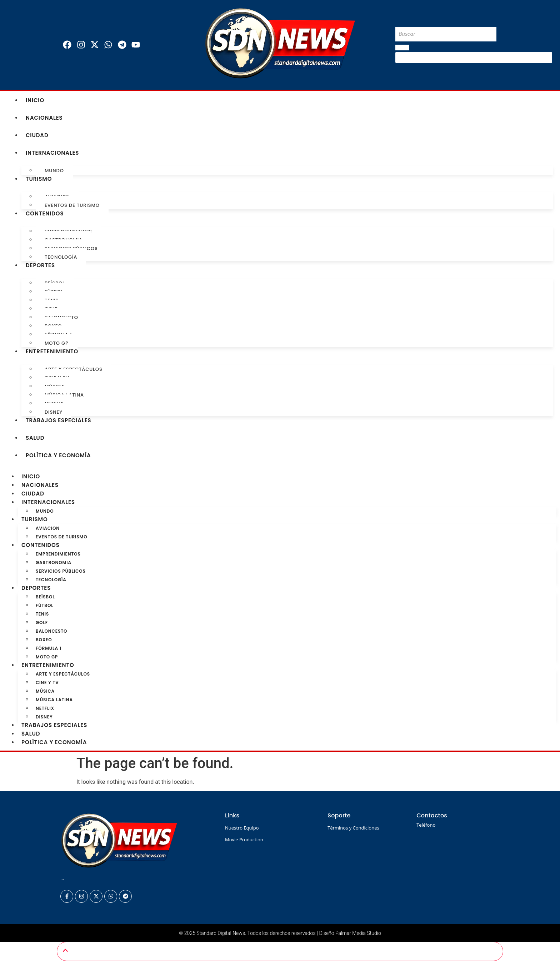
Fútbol (45, 605)
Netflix (45, 708)
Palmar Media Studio (358, 933)
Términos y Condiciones (353, 828)
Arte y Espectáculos (63, 674)
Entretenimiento (52, 351)
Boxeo (44, 640)
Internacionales (52, 153)
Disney (54, 412)
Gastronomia (54, 562)
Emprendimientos (58, 554)
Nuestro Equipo (242, 828)
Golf (42, 623)
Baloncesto (51, 631)
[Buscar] (446, 34)
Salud (35, 438)
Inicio (35, 100)
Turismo (39, 179)
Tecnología (61, 257)
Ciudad (37, 135)
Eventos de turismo (72, 205)
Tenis (42, 614)
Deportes (40, 265)
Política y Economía (58, 455)
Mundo (54, 171)
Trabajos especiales (59, 420)
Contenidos (45, 213)
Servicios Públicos (61, 571)
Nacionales (44, 118)
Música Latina (54, 700)
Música (45, 691)
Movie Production (244, 840)
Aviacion (48, 528)
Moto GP (57, 343)
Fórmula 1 (49, 648)
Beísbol (45, 597)
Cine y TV (47, 683)
